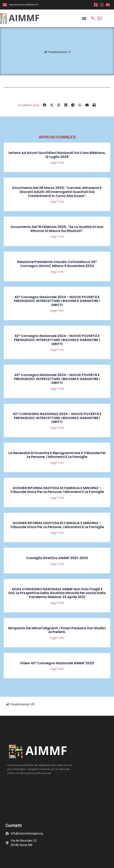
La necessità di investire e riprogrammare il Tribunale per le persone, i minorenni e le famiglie (57, 455)
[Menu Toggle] (84, 18)
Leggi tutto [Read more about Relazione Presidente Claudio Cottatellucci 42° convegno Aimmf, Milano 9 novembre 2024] (57, 272)
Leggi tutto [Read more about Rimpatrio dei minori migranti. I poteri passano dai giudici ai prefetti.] (57, 638)
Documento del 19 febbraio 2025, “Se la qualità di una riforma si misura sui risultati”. (57, 229)
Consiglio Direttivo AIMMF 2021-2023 (57, 558)
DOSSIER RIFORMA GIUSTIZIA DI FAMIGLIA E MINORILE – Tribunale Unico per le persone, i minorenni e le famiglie (57, 490)
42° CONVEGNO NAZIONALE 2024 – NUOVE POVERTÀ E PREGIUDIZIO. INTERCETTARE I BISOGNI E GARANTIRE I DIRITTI (57, 418)
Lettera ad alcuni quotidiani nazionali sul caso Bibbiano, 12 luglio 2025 (57, 155)
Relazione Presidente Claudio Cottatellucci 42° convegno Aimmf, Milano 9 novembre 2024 (57, 264)
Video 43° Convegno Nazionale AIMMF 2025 (57, 663)
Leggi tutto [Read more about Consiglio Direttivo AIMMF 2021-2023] (57, 564)
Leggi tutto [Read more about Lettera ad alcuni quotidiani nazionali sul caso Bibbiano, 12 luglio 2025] (57, 163)
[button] (45, 105)
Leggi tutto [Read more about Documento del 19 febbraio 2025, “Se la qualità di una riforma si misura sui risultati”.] (57, 237)
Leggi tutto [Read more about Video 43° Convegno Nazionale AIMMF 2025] (57, 669)
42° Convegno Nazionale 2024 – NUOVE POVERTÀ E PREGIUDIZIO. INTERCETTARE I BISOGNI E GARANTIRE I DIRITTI (57, 301)
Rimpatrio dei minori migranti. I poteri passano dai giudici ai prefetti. (57, 630)
